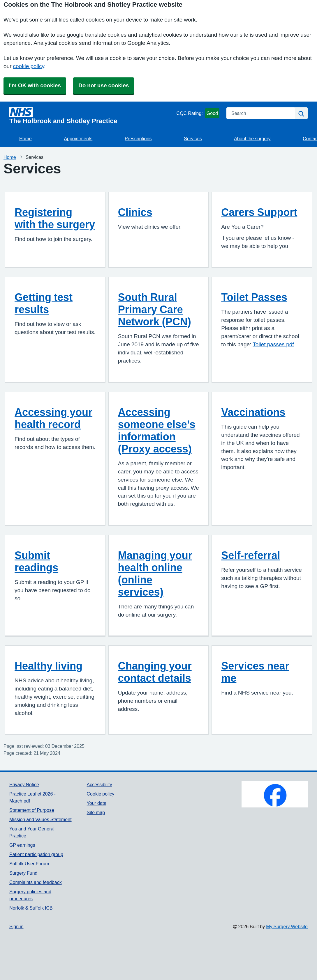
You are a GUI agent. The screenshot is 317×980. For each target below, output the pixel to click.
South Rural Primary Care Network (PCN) (155, 309)
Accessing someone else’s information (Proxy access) (157, 430)
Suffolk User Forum (29, 864)
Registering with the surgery (55, 218)
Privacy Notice (24, 784)
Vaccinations (253, 412)
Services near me (255, 672)
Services (193, 139)
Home (25, 139)
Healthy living (49, 666)
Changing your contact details (155, 672)
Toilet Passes (254, 297)
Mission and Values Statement (40, 819)
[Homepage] (92, 116)
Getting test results (44, 303)
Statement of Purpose (32, 810)
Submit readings (36, 561)
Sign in (16, 926)
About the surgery (252, 139)
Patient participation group (36, 854)
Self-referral (251, 555)
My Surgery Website (287, 926)
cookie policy (28, 66)
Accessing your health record (53, 418)
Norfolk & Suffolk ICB (31, 908)
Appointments (78, 139)
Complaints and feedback (36, 882)
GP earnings (22, 845)
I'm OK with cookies (35, 85)
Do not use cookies (104, 85)
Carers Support (259, 212)
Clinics (135, 212)
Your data (97, 803)
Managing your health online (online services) (155, 574)
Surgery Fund (23, 873)
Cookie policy (101, 794)
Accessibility (99, 784)
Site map (96, 812)
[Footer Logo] (275, 794)
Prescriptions (138, 139)
